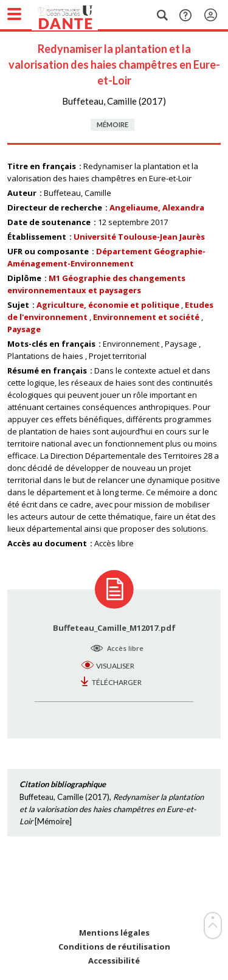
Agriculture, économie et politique (108, 305)
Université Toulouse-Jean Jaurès (139, 237)
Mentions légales (114, 933)
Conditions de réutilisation (114, 947)
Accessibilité (114, 961)
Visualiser (115, 666)
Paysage (24, 329)
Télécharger (117, 682)
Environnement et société (146, 317)
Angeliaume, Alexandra (157, 207)
